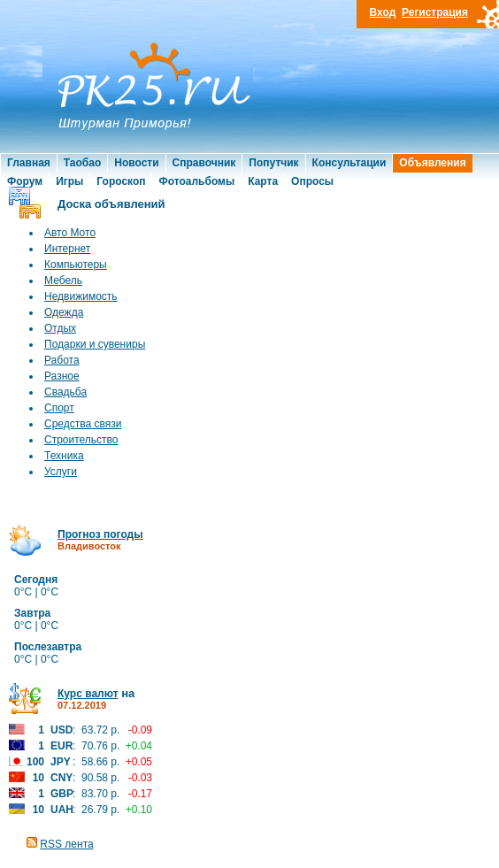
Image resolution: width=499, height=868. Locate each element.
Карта (263, 181)
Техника (64, 456)
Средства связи (83, 424)
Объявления (432, 163)
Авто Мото (70, 233)
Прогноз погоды (100, 534)
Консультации (349, 163)
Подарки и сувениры (95, 344)
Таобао (82, 163)
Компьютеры (76, 265)
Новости (136, 163)
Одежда (64, 312)
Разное (62, 376)
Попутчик (273, 163)
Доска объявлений (111, 204)
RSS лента (66, 844)
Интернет (67, 249)
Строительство (81, 440)
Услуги (61, 472)
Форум (25, 181)
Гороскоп (121, 181)
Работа (62, 360)
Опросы (312, 181)
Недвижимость (81, 296)
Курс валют (88, 694)
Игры (69, 181)
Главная (29, 163)
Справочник (204, 163)
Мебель (63, 280)
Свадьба (65, 392)
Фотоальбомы (196, 181)
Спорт (59, 408)
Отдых (60, 328)
